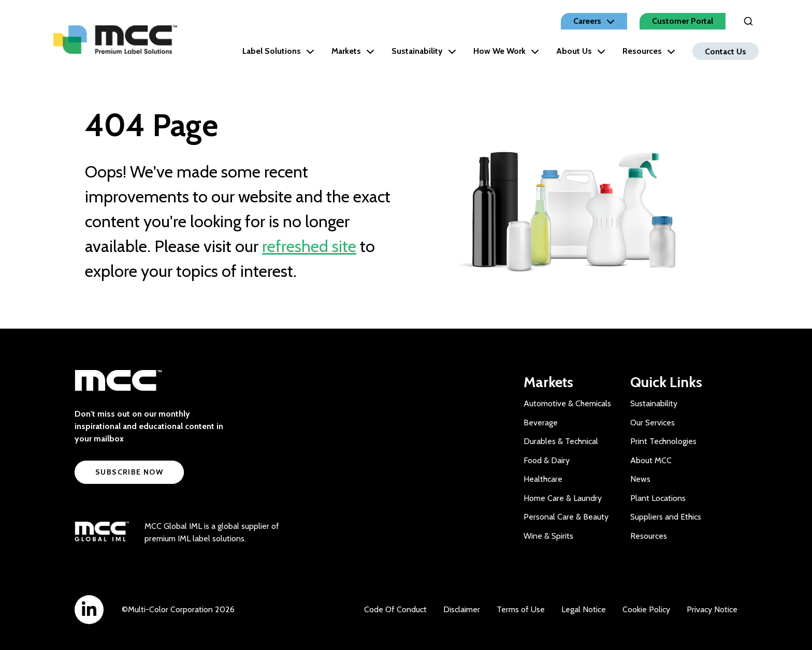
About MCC (651, 460)
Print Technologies (663, 441)
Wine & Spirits (548, 536)
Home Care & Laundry (563, 498)
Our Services (653, 423)
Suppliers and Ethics (666, 517)
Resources (649, 51)
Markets (353, 51)
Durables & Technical (561, 441)
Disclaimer (462, 609)
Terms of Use (521, 609)
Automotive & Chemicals (567, 403)
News (640, 479)
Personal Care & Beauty (566, 517)
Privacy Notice (712, 609)
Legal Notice (584, 609)
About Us (581, 51)
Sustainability (424, 51)
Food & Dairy (547, 460)
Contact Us (726, 51)
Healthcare (543, 479)
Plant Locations (658, 498)
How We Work (506, 51)
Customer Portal (683, 21)
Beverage (541, 423)
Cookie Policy (646, 609)
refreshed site (309, 246)
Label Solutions (278, 51)
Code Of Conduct (395, 609)
